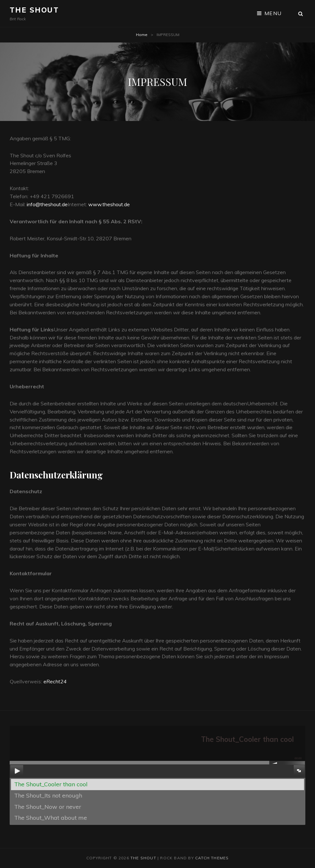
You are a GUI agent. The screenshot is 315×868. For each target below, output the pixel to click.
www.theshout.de (109, 204)
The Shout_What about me (51, 818)
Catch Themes (212, 858)
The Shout (34, 10)
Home (142, 35)
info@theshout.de (47, 204)
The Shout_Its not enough (48, 795)
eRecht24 (55, 681)
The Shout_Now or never (48, 807)
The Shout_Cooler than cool (51, 784)
